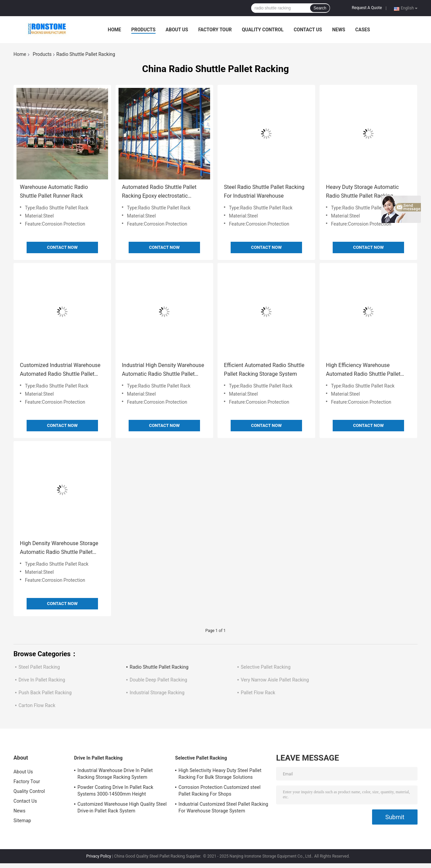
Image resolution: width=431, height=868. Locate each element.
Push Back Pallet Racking (45, 693)
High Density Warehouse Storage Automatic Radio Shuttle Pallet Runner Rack (59, 548)
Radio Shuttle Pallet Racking (159, 667)
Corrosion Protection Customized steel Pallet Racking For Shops (220, 791)
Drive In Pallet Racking (42, 680)
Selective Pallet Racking (266, 667)
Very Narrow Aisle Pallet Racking (275, 680)
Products (143, 30)
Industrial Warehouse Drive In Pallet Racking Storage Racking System (115, 774)
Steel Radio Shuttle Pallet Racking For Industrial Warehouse (264, 191)
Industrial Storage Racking (157, 693)
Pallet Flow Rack (258, 693)
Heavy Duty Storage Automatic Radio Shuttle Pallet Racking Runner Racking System (362, 192)
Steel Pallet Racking (39, 667)
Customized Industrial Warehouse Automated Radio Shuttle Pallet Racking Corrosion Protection (60, 370)
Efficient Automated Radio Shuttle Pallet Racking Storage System (264, 370)
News (339, 30)
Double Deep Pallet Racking (158, 680)
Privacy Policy (99, 856)
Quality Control (263, 30)
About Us (177, 30)
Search (320, 8)
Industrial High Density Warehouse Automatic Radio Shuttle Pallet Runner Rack (163, 370)
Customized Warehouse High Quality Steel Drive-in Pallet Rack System (122, 807)
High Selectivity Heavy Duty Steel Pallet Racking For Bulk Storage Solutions (220, 774)
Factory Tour (215, 30)
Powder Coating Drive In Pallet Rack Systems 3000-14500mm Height (115, 791)
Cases (363, 30)
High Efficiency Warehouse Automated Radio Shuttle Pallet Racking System (363, 370)
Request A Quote (367, 8)
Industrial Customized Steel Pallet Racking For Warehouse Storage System (223, 807)
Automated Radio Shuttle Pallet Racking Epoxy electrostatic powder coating (159, 192)
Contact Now (62, 247)
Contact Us (308, 30)
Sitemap (22, 821)
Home (114, 30)
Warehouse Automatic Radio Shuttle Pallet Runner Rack (54, 191)
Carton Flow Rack (37, 705)
